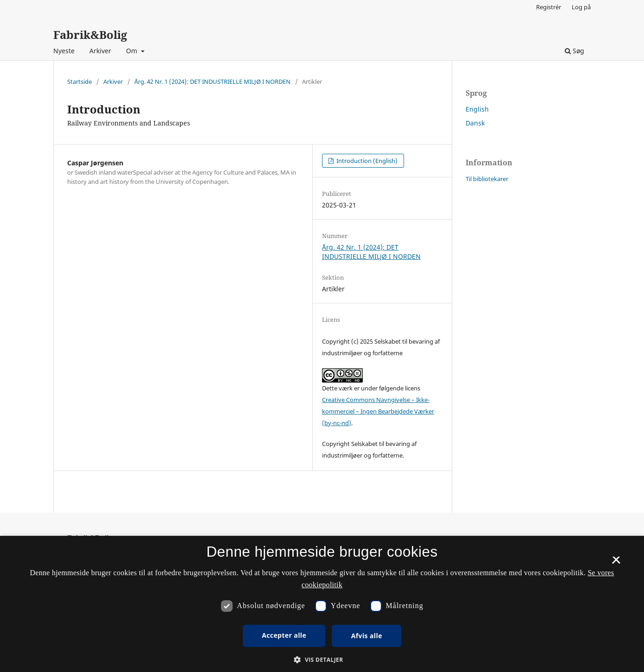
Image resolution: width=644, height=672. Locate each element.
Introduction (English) (366, 161)
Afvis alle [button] (367, 636)
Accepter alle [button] (284, 635)
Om (133, 51)
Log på (581, 7)
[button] (322, 660)
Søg (575, 51)
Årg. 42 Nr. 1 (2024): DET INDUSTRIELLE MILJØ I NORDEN (212, 82)
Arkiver (100, 51)
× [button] (616, 563)
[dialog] (322, 604)
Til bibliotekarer (487, 179)
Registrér (549, 7)
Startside (79, 82)
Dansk (475, 123)
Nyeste (64, 51)
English (477, 109)
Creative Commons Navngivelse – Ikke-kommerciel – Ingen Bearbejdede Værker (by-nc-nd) (378, 411)
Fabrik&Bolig (90, 35)
